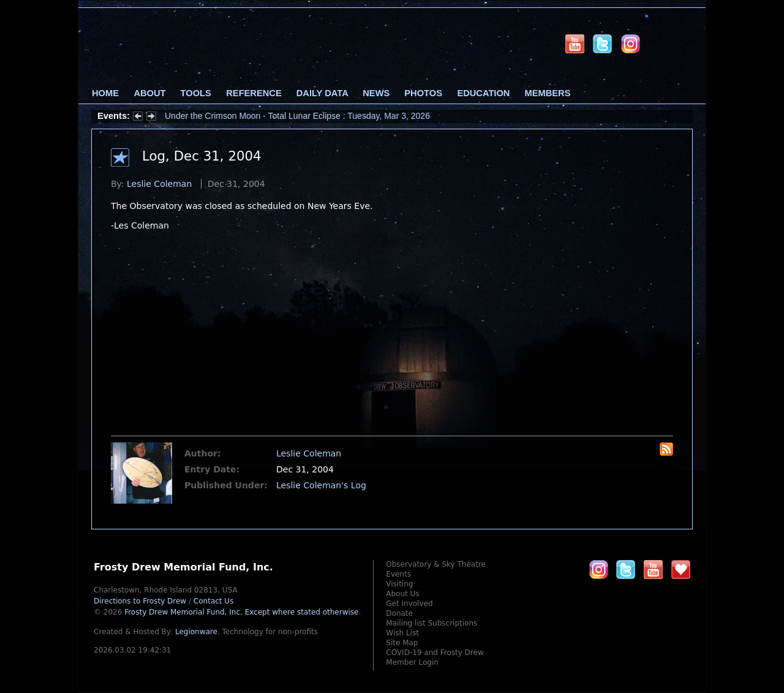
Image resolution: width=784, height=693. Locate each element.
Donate (399, 613)
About (149, 93)
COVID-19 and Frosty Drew (435, 653)
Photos (423, 93)
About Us (402, 594)
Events (398, 574)
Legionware (196, 632)
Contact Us (214, 601)
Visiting (399, 584)
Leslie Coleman (159, 184)
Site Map (402, 643)
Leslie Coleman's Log (321, 485)
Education (483, 93)
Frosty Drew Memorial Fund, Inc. (241, 612)
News (376, 93)
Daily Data (322, 93)
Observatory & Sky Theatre (436, 564)
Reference (254, 93)
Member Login (412, 662)
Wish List (402, 633)
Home (105, 93)
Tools (196, 93)
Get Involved (409, 604)
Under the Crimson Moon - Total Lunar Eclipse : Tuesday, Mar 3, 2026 (297, 116)
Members (548, 93)
